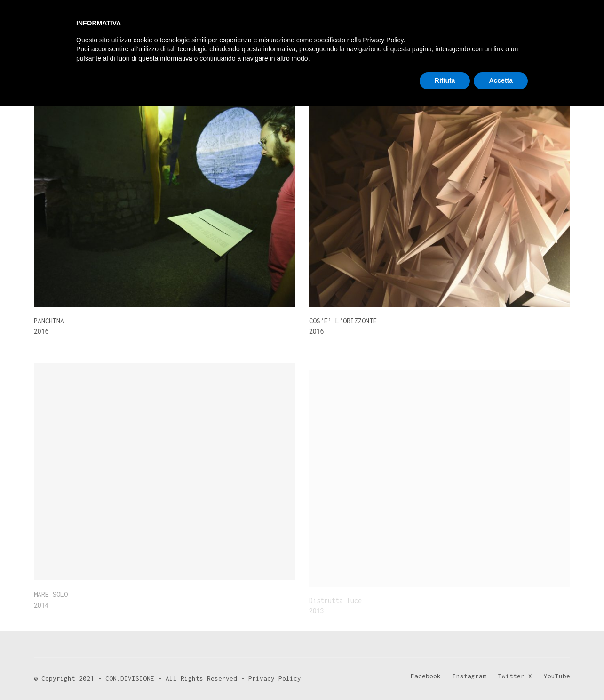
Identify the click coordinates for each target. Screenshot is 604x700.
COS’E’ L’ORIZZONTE (343, 321)
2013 (62, 63)
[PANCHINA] (164, 199)
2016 (118, 63)
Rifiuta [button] (445, 674)
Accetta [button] (501, 674)
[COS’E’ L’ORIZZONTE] (440, 199)
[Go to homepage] (69, 29)
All (38, 63)
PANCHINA (49, 321)
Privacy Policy (383, 634)
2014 (90, 63)
